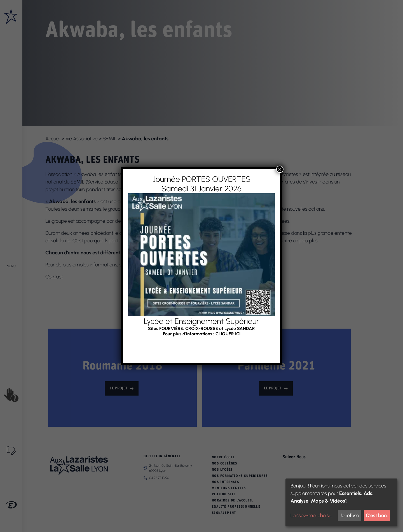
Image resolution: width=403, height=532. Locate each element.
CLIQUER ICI (228, 334)
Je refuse (349, 515)
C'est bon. (377, 515)
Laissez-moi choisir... (312, 515)
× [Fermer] (280, 169)
